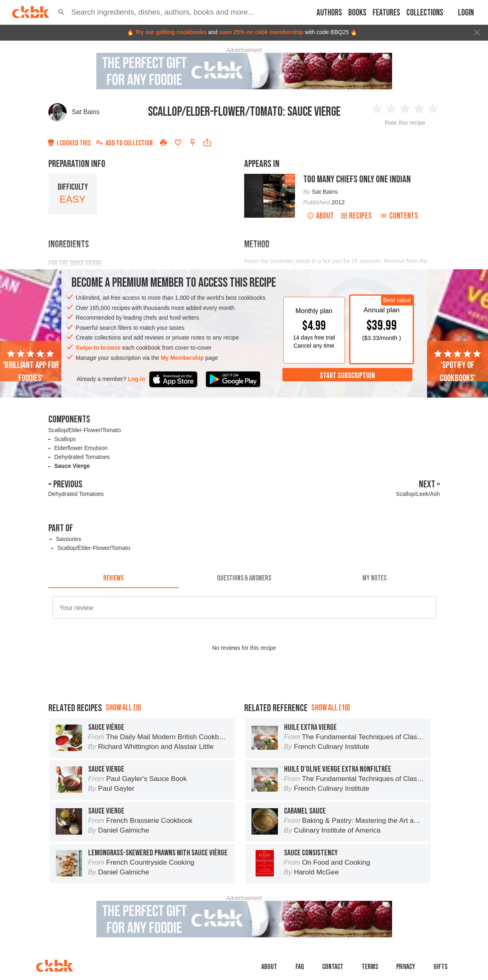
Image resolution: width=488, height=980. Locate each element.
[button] (61, 12)
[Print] (163, 143)
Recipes (357, 216)
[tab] (114, 578)
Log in (137, 379)
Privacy (406, 967)
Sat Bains (86, 112)
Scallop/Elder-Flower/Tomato (85, 430)
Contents (399, 216)
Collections (425, 13)
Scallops (65, 439)
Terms (370, 967)
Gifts (440, 967)
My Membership (182, 358)
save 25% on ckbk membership (261, 32)
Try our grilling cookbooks (171, 32)
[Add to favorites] (178, 143)
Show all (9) (123, 708)
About (320, 216)
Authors (329, 13)
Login (466, 13)
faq (300, 967)
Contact (333, 967)
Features (386, 13)
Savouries (68, 539)
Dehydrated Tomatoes (82, 457)
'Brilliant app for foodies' (31, 366)
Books (357, 13)
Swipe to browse (98, 348)
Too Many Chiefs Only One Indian (357, 179)
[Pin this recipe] (193, 143)
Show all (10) (331, 708)
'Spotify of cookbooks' (458, 366)
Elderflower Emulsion (81, 448)
